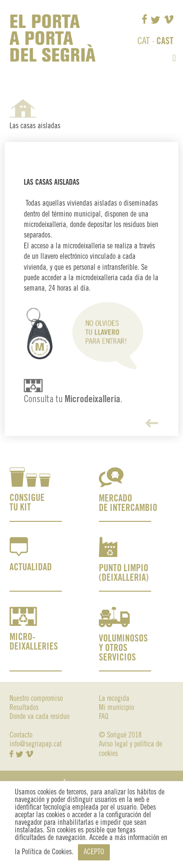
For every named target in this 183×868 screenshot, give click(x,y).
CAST (165, 42)
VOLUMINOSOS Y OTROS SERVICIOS (123, 648)
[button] (174, 58)
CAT (144, 42)
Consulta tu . (73, 400)
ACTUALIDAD (31, 568)
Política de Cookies (47, 852)
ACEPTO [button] (94, 852)
